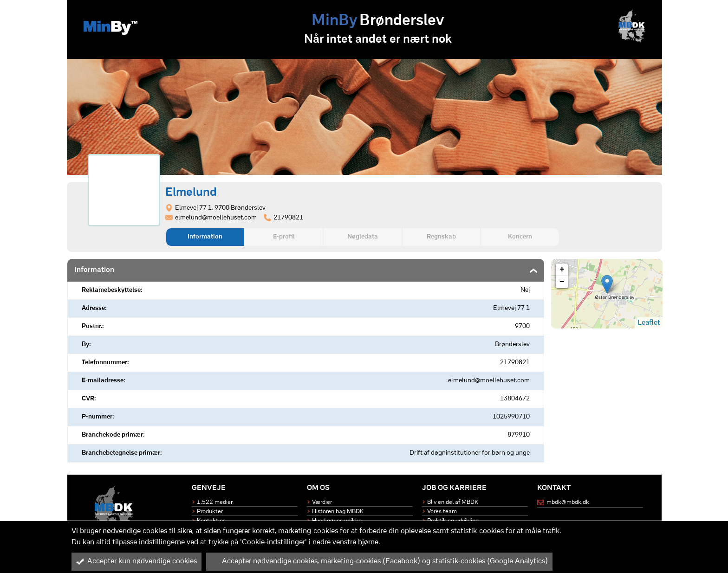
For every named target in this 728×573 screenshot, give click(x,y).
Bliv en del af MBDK (453, 502)
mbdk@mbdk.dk (568, 502)
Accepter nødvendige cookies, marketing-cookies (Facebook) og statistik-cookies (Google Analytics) (379, 561)
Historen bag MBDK (338, 512)
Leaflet (649, 323)
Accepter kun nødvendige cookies (136, 561)
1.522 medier (215, 502)
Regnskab (441, 237)
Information (205, 237)
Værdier (322, 502)
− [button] (562, 282)
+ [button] (562, 270)
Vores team (442, 512)
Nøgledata (363, 237)
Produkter (210, 512)
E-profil (284, 237)
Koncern (520, 237)
